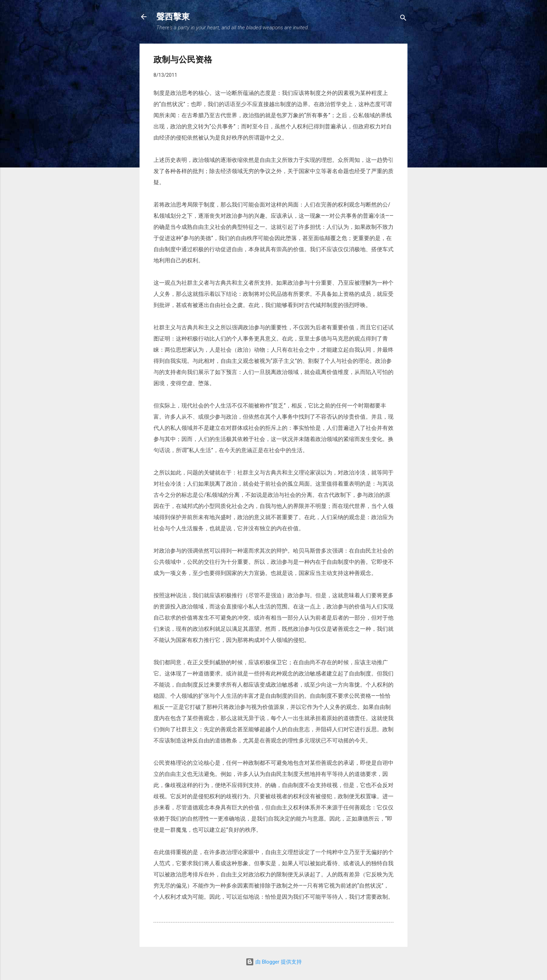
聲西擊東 (173, 17)
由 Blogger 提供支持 (274, 962)
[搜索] (403, 19)
